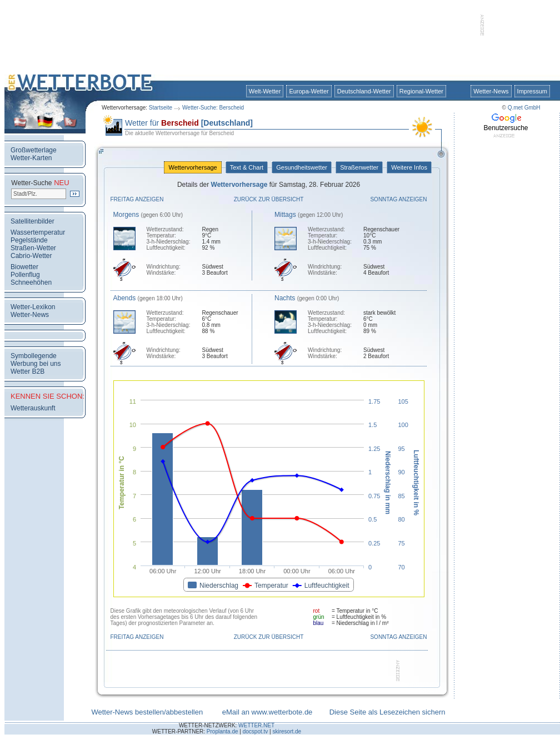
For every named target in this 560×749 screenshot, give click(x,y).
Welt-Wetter (265, 91)
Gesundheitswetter (302, 167)
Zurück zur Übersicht (269, 199)
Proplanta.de (222, 731)
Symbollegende (34, 356)
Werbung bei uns (36, 364)
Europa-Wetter (309, 91)
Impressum (532, 91)
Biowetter (24, 267)
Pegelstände (29, 240)
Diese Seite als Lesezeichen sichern (387, 712)
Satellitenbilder (32, 221)
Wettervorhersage (192, 167)
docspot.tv (256, 731)
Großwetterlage (34, 150)
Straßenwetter (359, 167)
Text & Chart (247, 167)
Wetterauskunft (33, 408)
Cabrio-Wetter (31, 256)
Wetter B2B (27, 371)
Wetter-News (491, 91)
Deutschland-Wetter (364, 91)
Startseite (161, 108)
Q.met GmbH (524, 108)
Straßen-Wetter (33, 248)
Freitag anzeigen (137, 199)
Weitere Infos (409, 167)
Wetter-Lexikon (33, 307)
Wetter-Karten (31, 158)
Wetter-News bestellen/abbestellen (147, 712)
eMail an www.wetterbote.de (267, 712)
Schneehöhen (31, 282)
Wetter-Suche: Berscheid (213, 108)
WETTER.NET (256, 725)
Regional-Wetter (421, 91)
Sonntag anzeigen (398, 199)
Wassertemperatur (38, 232)
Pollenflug (25, 275)
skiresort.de (287, 731)
